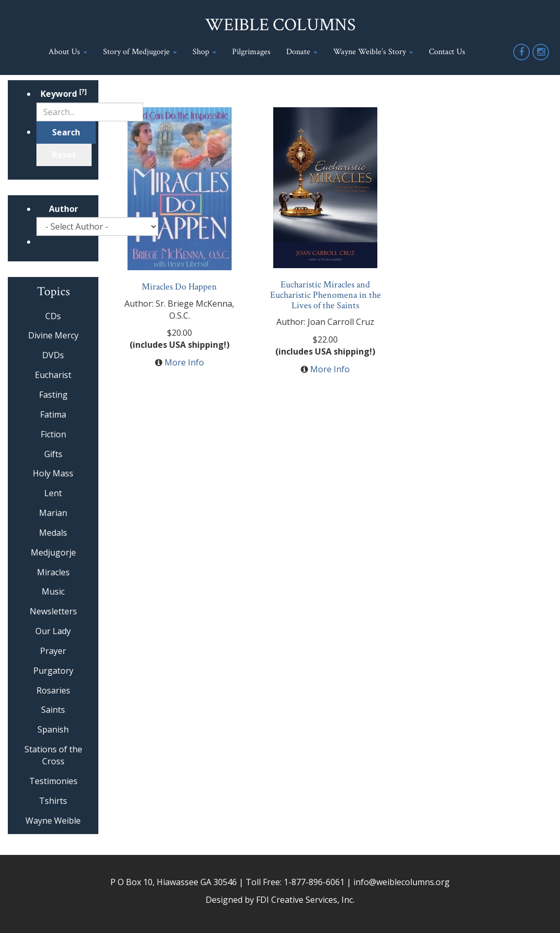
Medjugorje (53, 552)
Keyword (64, 94)
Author (63, 209)
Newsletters (53, 611)
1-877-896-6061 (314, 882)
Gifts (53, 454)
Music (53, 591)
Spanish (53, 729)
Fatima (53, 414)
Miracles (53, 572)
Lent (53, 493)
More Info (184, 362)
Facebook (522, 60)
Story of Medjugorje (140, 52)
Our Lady (53, 631)
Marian (53, 513)
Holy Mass (53, 473)
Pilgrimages (251, 52)
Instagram (541, 60)
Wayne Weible (53, 821)
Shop (205, 52)
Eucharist (53, 375)
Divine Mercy (53, 335)
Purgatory (53, 671)
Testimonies (53, 781)
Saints (53, 710)
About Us (68, 52)
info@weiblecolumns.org (402, 882)
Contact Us (447, 52)
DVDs (53, 355)
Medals (53, 533)
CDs (53, 316)
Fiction (53, 434)
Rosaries (53, 690)
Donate (302, 52)
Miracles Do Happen (179, 287)
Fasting (53, 395)
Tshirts (53, 801)
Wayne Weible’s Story (373, 52)
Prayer (53, 651)
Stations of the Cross (53, 755)
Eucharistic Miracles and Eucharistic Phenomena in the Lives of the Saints (326, 295)
